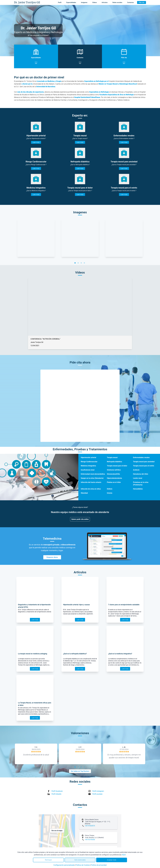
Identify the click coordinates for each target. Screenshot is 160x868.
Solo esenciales (80, 860)
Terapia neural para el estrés (144, 466)
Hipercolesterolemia (114, 478)
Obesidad (84, 493)
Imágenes (84, 2)
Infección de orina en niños (91, 489)
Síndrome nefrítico (114, 470)
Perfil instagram (98, 791)
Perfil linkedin (56, 794)
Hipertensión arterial (89, 457)
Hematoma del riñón (141, 474)
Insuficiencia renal (88, 470)
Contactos (130, 2)
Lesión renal (138, 478)
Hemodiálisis (138, 489)
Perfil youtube (97, 794)
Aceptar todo (112, 860)
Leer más (36, 142)
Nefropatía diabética (114, 462)
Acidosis (136, 470)
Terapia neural (112, 457)
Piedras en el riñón (114, 482)
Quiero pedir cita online (80, 519)
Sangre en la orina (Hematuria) (92, 478)
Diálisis (110, 489)
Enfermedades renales (141, 457)
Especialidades (71, 2)
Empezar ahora (52, 557)
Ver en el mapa (57, 831)
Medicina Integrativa (88, 466)
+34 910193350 (90, 840)
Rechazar (48, 860)
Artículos (105, 2)
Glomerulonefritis (113, 474)
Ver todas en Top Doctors (80, 771)
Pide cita (142, 2)
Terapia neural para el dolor (117, 466)
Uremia (110, 493)
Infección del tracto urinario (91, 482)
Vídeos (94, 2)
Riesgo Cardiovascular (89, 462)
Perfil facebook (57, 791)
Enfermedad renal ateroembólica (93, 474)
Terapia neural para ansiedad (144, 462)
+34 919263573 (90, 826)
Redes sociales (117, 2)
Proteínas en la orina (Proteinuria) (141, 484)
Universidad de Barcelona (46, 87)
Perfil (60, 2)
